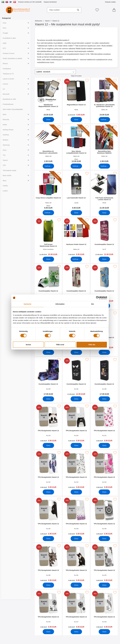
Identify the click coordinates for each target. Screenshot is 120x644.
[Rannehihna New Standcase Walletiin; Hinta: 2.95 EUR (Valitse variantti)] (104, 144)
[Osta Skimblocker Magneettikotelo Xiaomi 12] (48, 120)
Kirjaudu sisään (110, 2)
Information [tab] (60, 304)
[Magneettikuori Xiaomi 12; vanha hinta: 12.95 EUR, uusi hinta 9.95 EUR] (76, 97)
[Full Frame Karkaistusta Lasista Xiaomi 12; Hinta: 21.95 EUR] (104, 191)
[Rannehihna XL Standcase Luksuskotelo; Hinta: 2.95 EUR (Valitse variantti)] (48, 144)
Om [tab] (92, 304)
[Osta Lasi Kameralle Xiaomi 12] (76, 213)
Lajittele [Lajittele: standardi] (43, 72)
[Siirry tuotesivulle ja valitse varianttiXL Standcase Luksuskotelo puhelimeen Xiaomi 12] (104, 120)
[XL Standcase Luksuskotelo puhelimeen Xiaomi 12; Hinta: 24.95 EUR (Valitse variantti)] (104, 97)
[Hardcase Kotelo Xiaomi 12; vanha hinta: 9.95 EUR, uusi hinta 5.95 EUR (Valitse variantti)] (76, 237)
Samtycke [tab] (28, 304)
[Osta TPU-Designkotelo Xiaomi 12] (48, 445)
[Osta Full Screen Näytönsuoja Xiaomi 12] (48, 259)
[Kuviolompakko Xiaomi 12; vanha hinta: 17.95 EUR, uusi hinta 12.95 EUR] (104, 237)
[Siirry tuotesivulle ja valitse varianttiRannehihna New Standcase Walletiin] (104, 166)
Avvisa (28, 345)
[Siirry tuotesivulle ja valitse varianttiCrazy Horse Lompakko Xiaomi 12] (48, 213)
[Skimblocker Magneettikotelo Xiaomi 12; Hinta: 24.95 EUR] (48, 97)
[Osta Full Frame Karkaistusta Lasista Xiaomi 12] (104, 213)
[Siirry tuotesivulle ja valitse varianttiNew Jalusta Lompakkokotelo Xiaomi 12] (76, 166)
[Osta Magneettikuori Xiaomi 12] (76, 120)
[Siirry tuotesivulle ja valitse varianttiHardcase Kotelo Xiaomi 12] (76, 259)
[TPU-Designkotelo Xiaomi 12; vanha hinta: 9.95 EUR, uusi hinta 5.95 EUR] (48, 423)
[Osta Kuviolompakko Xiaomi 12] (104, 259)
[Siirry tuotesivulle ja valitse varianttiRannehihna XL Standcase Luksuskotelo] (48, 166)
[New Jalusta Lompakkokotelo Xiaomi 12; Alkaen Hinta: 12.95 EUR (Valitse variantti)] (76, 144)
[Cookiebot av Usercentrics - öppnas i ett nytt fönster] (98, 298)
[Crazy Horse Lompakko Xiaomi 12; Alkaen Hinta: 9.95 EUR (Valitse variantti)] (48, 191)
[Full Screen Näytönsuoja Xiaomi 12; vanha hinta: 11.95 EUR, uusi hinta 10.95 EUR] (48, 237)
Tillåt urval (60, 345)
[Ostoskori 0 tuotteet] (115, 10)
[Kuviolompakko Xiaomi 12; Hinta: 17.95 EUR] (48, 377)
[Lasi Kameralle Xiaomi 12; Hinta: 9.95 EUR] (76, 191)
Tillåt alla (92, 345)
